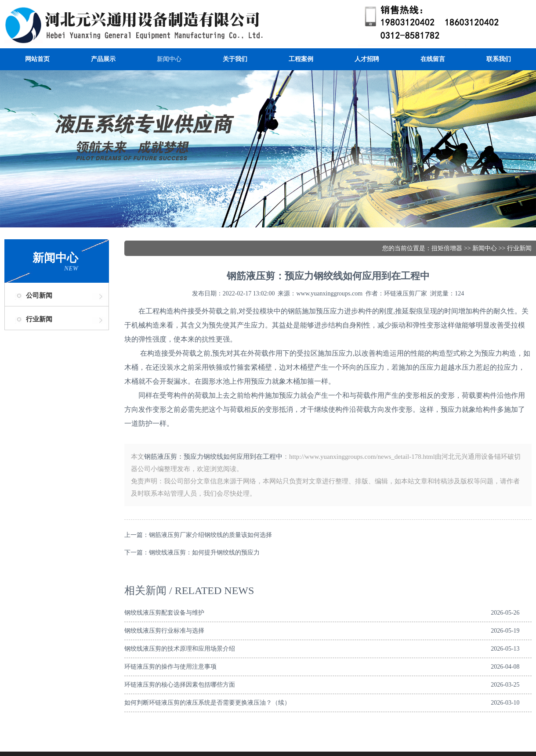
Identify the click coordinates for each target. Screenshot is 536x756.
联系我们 (499, 59)
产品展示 (103, 59)
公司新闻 (39, 295)
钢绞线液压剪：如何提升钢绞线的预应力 (204, 553)
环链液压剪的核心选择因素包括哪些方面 (180, 685)
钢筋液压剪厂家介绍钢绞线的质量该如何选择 (210, 535)
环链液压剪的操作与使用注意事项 (170, 667)
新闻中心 (169, 59)
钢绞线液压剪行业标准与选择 (164, 631)
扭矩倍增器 (447, 248)
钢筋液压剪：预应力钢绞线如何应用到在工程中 (213, 457)
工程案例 (301, 59)
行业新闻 (39, 319)
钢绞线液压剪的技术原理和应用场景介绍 (180, 649)
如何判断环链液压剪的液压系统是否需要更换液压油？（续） (207, 703)
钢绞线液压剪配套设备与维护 (164, 613)
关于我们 (235, 59)
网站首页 (37, 59)
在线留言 (433, 59)
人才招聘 (367, 59)
